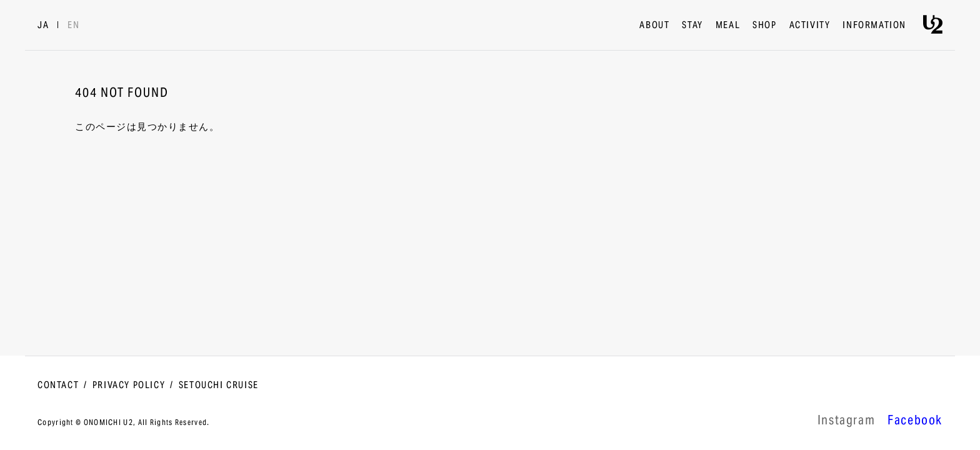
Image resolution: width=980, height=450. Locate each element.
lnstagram (846, 422)
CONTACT (58, 386)
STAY (692, 26)
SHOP (764, 26)
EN (73, 26)
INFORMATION (874, 26)
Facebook (915, 422)
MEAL (728, 26)
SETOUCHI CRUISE (219, 386)
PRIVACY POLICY (129, 386)
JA (43, 26)
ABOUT (654, 26)
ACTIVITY (810, 26)
